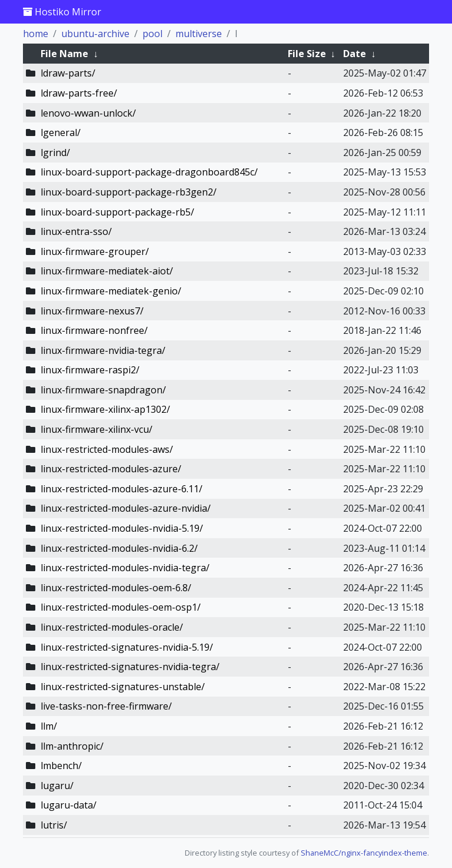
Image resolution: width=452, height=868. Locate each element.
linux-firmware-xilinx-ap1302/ (105, 409)
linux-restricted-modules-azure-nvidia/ (126, 508)
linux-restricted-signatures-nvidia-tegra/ (130, 667)
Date (355, 54)
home (36, 34)
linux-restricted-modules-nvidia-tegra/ (125, 568)
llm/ (49, 726)
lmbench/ (61, 766)
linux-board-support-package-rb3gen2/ (129, 192)
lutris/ (54, 825)
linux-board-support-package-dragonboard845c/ (149, 172)
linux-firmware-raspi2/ (90, 370)
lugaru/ (57, 786)
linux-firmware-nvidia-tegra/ (103, 350)
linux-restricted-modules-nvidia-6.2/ (119, 548)
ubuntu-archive (95, 34)
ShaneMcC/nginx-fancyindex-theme (364, 853)
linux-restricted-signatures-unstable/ (123, 687)
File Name (64, 54)
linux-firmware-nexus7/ (92, 311)
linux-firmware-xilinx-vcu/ (97, 429)
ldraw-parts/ (68, 73)
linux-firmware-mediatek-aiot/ (107, 271)
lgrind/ (55, 153)
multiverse (199, 34)
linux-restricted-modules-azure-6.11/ (122, 489)
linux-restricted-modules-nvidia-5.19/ (122, 528)
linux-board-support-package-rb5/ (117, 212)
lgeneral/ (61, 132)
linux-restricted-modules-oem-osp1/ (121, 607)
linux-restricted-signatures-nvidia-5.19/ (127, 647)
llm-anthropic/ (72, 746)
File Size (307, 54)
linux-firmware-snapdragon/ (103, 390)
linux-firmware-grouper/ (95, 251)
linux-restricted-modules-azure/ (111, 469)
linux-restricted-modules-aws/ (107, 449)
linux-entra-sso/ (76, 231)
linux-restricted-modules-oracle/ (112, 627)
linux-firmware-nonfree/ (94, 330)
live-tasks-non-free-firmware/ (106, 706)
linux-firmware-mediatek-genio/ (111, 291)
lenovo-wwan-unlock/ (88, 113)
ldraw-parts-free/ (79, 93)
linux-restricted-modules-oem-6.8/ (116, 588)
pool (152, 34)
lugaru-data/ (69, 805)
